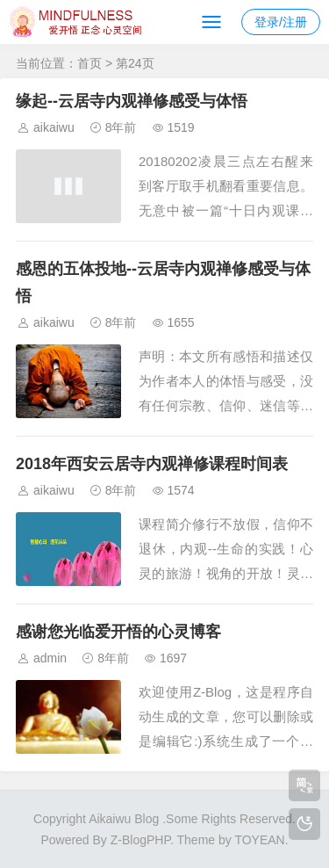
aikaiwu (54, 127)
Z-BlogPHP (140, 840)
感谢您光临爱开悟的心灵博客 (118, 632)
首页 (89, 63)
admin (50, 658)
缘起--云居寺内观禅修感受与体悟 (132, 101)
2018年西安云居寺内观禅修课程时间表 (152, 464)
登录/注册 (281, 22)
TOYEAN (259, 840)
